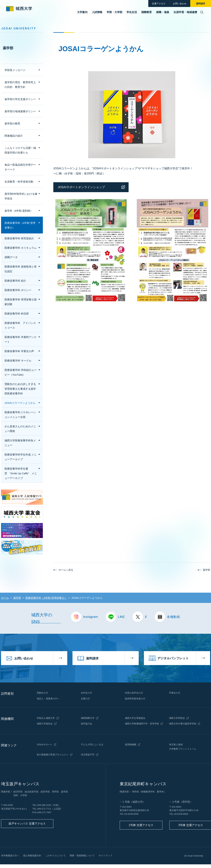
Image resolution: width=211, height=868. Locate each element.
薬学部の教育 (12, 123)
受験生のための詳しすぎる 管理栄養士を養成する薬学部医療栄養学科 (20, 389)
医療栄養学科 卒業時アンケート (21, 339)
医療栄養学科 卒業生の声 (19, 351)
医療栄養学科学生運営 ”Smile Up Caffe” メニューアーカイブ (21, 473)
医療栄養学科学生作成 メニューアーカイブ (21, 457)
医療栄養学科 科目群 (17, 314)
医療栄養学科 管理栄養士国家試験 (21, 302)
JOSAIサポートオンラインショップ (81, 187)
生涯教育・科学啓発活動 (19, 182)
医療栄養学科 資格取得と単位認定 (21, 269)
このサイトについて (55, 856)
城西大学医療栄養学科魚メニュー (20, 443)
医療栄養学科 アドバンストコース (20, 325)
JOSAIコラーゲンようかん (20, 403)
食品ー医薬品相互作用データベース (20, 167)
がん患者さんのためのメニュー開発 (20, 429)
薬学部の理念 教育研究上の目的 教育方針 (20, 85)
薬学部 (8, 48)
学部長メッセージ (15, 70)
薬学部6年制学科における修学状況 (21, 196)
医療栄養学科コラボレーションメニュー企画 (20, 415)
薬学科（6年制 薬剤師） (19, 211)
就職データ (11, 257)
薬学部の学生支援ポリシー (20, 99)
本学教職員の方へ (10, 856)
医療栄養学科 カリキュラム (21, 248)
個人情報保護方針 (32, 856)
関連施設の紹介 (14, 136)
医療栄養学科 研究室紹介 (19, 238)
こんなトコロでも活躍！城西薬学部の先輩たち (20, 150)
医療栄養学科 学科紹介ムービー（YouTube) (21, 372)
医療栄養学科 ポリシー (18, 290)
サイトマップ (105, 856)
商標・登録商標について (82, 856)
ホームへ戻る (66, 570)
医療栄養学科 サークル (18, 361)
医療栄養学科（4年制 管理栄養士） (20, 225)
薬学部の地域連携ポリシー (20, 111)
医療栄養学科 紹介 (15, 281)
